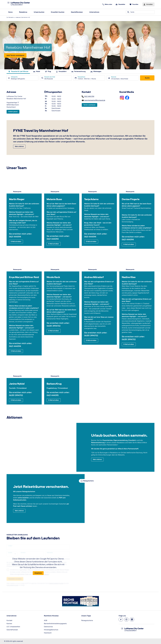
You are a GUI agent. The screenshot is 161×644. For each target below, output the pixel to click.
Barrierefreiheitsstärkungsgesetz (55, 624)
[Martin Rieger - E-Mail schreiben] (16, 242)
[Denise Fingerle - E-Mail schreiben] (129, 244)
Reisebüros (23, 12)
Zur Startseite (10, 17)
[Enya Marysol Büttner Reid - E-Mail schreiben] (16, 351)
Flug (48, 71)
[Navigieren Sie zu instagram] (126, 619)
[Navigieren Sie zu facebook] (121, 619)
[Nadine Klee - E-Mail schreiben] (129, 344)
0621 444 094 (89, 96)
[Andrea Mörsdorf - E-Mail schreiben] (91, 340)
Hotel (37, 71)
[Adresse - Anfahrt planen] (13, 112)
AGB (46, 620)
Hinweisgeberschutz (51, 630)
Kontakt (9, 620)
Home (10, 12)
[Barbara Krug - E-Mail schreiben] (54, 400)
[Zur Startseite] (21, 4)
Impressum (48, 633)
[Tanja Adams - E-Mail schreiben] (91, 242)
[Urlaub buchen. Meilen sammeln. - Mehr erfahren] (97, 460)
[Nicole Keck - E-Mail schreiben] (54, 331)
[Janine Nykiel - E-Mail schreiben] (16, 400)
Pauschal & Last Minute (18, 71)
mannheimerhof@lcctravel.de (95, 100)
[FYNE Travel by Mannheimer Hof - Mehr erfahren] (19, 146)
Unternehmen (94, 12)
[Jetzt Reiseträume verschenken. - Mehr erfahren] (19, 511)
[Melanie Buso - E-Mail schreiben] (54, 244)
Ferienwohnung (78, 71)
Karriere (9, 624)
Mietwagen (96, 71)
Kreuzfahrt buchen (58, 12)
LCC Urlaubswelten (13, 627)
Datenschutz (48, 627)
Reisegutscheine (87, 620)
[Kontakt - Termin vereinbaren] (89, 105)
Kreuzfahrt (61, 71)
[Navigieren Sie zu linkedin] (132, 619)
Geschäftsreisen (77, 12)
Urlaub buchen (39, 12)
